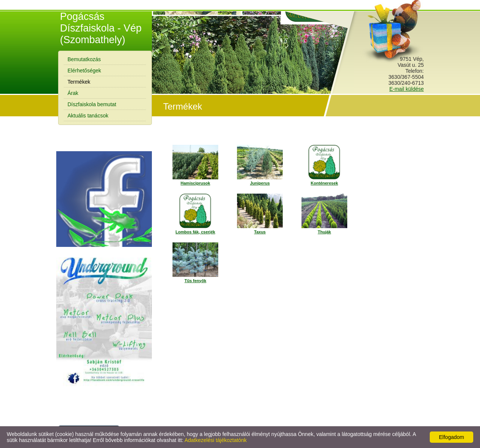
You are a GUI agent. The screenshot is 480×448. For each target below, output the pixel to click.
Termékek (79, 82)
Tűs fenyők (195, 281)
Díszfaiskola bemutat (92, 104)
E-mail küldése (406, 89)
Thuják (324, 232)
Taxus (260, 232)
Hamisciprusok (196, 183)
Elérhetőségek (84, 71)
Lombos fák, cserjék (195, 232)
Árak (73, 93)
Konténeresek (325, 183)
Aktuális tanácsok (88, 116)
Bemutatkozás (84, 59)
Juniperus (260, 183)
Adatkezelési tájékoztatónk (216, 440)
